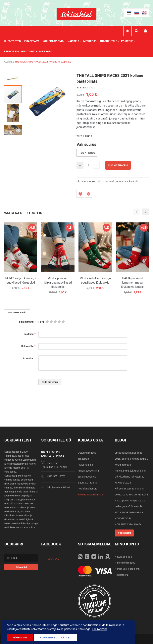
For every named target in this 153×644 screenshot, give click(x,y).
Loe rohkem (100, 629)
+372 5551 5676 (56, 476)
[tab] (17, 312)
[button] (13, 76)
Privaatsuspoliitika (88, 471)
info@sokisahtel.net (59, 487)
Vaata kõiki (124, 533)
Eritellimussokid (87, 477)
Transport (83, 459)
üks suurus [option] (87, 153)
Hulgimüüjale (85, 465)
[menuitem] (14, 41)
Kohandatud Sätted (56, 638)
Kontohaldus (125, 557)
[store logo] (76, 14)
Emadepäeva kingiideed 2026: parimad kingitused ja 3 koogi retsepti (132, 459)
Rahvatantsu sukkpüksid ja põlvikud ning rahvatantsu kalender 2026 (130, 477)
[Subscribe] (21, 567)
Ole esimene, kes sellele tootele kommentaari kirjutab (107, 182)
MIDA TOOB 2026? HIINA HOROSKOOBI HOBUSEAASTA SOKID (129, 518)
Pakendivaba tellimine (90, 495)
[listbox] (113, 153)
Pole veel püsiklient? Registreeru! (128, 572)
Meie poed (46, 51)
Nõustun (20, 638)
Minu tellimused (126, 563)
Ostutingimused (87, 453)
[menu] (76, 46)
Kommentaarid (17, 312)
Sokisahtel (54, 559)
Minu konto (145, 31)
